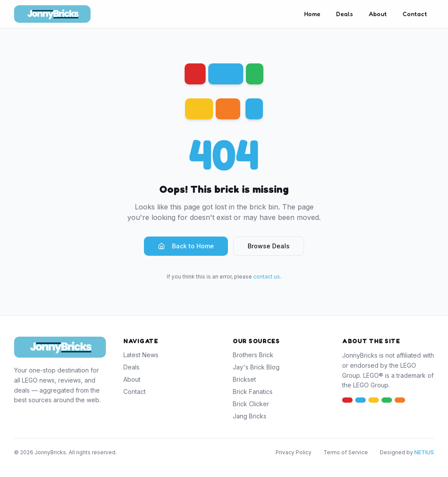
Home (312, 14)
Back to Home (186, 246)
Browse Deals (269, 246)
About (378, 14)
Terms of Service (346, 452)
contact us (267, 277)
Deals (345, 14)
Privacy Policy (294, 452)
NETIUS (424, 452)
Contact (415, 14)
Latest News (141, 355)
